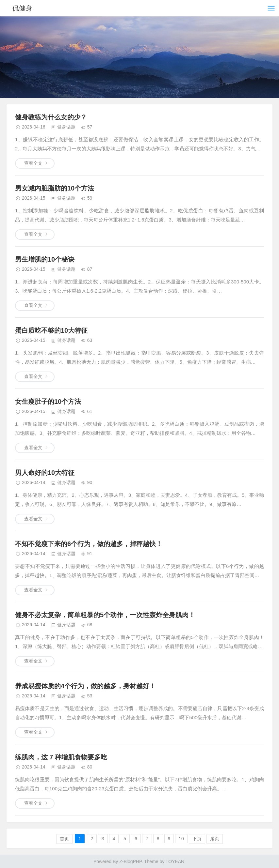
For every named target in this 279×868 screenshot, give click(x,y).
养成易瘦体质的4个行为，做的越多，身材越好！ (85, 686)
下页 (197, 839)
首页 (64, 839)
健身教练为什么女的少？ (51, 117)
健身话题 (66, 127)
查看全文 (33, 163)
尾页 (215, 839)
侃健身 (22, 8)
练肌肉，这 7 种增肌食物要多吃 (61, 757)
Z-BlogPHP (130, 861)
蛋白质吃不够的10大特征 (51, 330)
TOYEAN (175, 861)
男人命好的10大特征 (45, 473)
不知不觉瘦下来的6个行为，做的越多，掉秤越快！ (89, 544)
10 (181, 839)
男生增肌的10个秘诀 (45, 259)
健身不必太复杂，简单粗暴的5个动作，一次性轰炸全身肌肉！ (105, 615)
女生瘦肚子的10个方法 (48, 402)
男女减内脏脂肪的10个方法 (55, 188)
